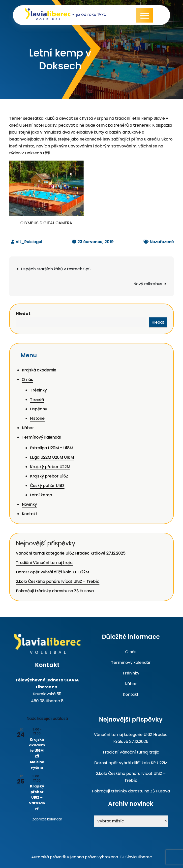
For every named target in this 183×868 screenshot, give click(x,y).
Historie (37, 418)
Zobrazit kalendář (47, 819)
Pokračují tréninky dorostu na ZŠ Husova (55, 591)
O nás (27, 379)
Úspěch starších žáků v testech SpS (56, 269)
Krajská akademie (39, 370)
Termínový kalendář (42, 437)
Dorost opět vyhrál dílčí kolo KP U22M (52, 572)
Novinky (29, 504)
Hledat (23, 314)
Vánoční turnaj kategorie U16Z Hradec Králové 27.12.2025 (71, 553)
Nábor (28, 428)
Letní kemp (41, 495)
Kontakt (30, 514)
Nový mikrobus (148, 284)
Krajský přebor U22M (50, 467)
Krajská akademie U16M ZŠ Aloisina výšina (37, 753)
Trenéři (37, 400)
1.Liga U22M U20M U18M (52, 457)
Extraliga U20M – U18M (52, 448)
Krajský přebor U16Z (49, 476)
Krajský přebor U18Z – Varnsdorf (37, 798)
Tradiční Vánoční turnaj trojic (44, 563)
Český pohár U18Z (47, 486)
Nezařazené (162, 242)
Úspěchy (39, 409)
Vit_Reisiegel (29, 242)
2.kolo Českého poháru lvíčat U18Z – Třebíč (58, 581)
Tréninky (38, 390)
